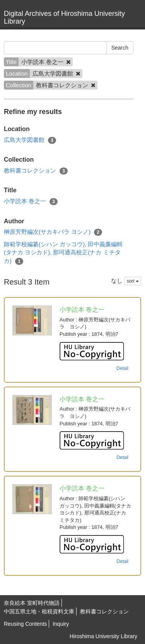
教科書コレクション (36, 171)
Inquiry (61, 624)
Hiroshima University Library (103, 636)
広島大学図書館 (30, 140)
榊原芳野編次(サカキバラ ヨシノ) (53, 232)
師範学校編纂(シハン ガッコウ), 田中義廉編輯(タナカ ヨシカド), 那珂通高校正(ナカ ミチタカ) (63, 253)
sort (133, 281)
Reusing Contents (25, 624)
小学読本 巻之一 (31, 201)
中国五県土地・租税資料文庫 (39, 611)
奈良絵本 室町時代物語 (32, 603)
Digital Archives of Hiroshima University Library (64, 17)
